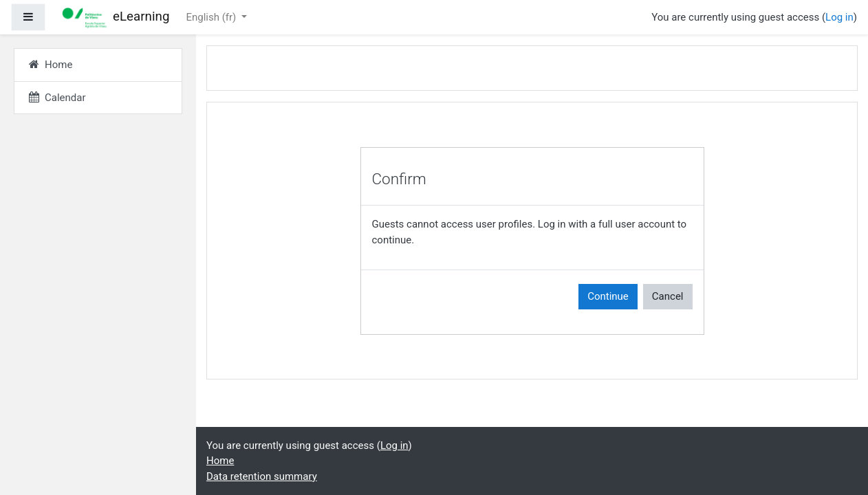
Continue (608, 296)
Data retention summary (262, 476)
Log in (839, 17)
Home (220, 461)
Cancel (668, 296)
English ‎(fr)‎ (212, 17)
